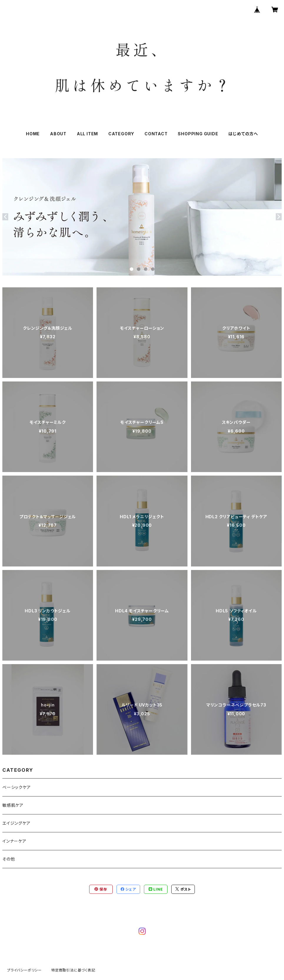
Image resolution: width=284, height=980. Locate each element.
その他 (9, 859)
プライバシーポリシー (24, 970)
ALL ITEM (87, 134)
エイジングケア (16, 823)
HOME (33, 134)
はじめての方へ (243, 134)
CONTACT (156, 134)
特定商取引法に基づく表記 (73, 970)
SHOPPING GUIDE (198, 134)
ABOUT (58, 134)
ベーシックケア (17, 787)
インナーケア (14, 841)
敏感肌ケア (13, 805)
